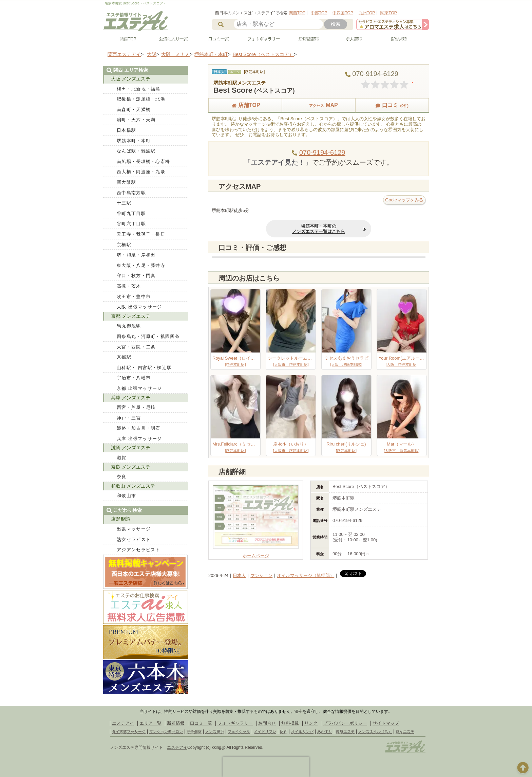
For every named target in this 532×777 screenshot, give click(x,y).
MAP (319, 105)
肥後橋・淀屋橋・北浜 (141, 99)
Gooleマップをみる (404, 200)
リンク (311, 723)
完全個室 (194, 731)
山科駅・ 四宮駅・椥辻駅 (144, 368)
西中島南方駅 (131, 193)
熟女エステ (405, 731)
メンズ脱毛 (215, 731)
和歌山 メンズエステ (133, 486)
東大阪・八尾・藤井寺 (141, 265)
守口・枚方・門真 (136, 276)
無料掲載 (290, 723)
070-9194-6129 (322, 152)
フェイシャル (239, 731)
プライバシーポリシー (345, 723)
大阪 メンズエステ (131, 79)
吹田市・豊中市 (134, 297)
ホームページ (256, 553)
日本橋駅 (126, 130)
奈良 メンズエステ (131, 467)
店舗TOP (245, 105)
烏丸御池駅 (129, 326)
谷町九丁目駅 (131, 213)
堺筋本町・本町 (134, 141)
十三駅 (124, 203)
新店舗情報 (306, 39)
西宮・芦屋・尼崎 (136, 407)
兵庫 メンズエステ (131, 398)
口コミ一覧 (216, 39)
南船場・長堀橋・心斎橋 (143, 161)
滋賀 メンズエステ (131, 448)
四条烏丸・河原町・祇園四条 (148, 336)
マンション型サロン (166, 731)
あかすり (325, 731)
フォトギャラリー (261, 39)
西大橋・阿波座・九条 (141, 172)
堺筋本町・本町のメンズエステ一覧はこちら (319, 229)
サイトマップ (386, 723)
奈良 (122, 477)
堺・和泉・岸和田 (136, 255)
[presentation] (266, 767)
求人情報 (351, 39)
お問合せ (267, 723)
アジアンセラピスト (139, 550)
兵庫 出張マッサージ (139, 439)
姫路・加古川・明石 (139, 428)
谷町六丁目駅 (131, 224)
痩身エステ (345, 731)
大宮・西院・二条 (136, 347)
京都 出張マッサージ (139, 388)
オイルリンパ (302, 731)
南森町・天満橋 (134, 110)
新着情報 (176, 723)
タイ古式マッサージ (129, 731)
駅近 (284, 731)
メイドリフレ (265, 731)
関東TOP (388, 13)
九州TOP (367, 13)
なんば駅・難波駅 (136, 151)
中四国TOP (343, 13)
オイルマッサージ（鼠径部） (306, 575)
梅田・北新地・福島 (139, 89)
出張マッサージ (134, 529)
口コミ (392, 105)
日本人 (239, 575)
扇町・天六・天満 (136, 120)
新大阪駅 (126, 182)
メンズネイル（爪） (375, 731)
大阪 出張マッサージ (139, 307)
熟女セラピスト (134, 539)
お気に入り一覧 (171, 39)
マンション (261, 575)
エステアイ (123, 723)
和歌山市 (126, 496)
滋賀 (122, 458)
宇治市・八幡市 (134, 378)
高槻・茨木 (129, 286)
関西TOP (297, 13)
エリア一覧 (150, 723)
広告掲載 (396, 39)
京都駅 (124, 357)
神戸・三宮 (129, 418)
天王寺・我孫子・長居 (141, 234)
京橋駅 (124, 245)
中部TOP (319, 13)
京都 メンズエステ (131, 316)
